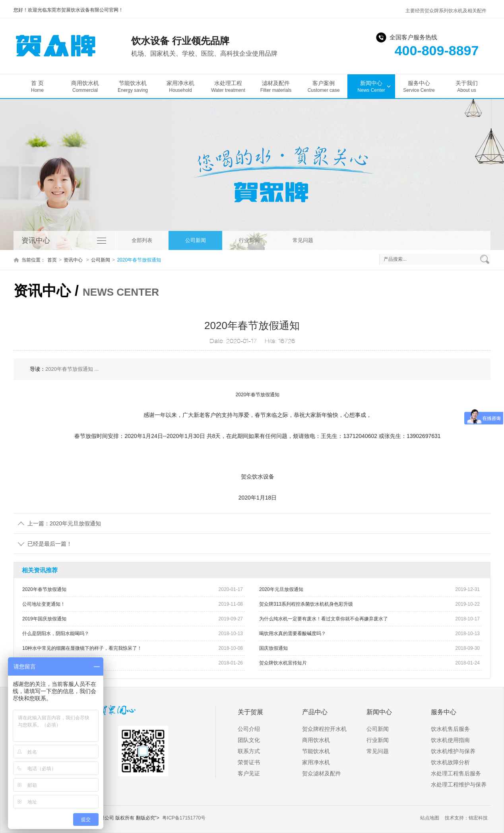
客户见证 (249, 773)
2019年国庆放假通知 (44, 619)
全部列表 (142, 240)
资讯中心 (74, 260)
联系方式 (249, 751)
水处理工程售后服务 (456, 773)
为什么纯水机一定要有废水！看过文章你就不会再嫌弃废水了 (324, 619)
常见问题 (303, 240)
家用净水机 (180, 87)
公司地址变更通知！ (44, 604)
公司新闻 (196, 240)
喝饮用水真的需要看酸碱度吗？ (293, 633)
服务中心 (419, 87)
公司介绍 (249, 729)
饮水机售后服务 (450, 729)
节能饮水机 (133, 87)
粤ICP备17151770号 (184, 818)
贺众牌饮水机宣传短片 (283, 663)
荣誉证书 (249, 762)
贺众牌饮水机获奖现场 (46, 663)
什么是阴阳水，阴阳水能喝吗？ (56, 633)
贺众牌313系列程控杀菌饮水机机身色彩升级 (306, 604)
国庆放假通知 (273, 648)
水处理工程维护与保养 (459, 785)
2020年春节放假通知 (139, 260)
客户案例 (324, 87)
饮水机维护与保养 (453, 751)
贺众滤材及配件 (322, 773)
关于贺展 (250, 712)
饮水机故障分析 (450, 762)
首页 (52, 260)
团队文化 (249, 740)
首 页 (37, 87)
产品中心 (315, 712)
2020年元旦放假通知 (281, 589)
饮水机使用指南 (450, 740)
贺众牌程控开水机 (324, 729)
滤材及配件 (276, 87)
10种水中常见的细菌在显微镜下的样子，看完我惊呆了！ (82, 648)
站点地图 (430, 818)
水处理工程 (228, 87)
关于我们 (467, 87)
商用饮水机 (85, 87)
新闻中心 (371, 87)
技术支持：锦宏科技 (466, 818)
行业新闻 (249, 240)
